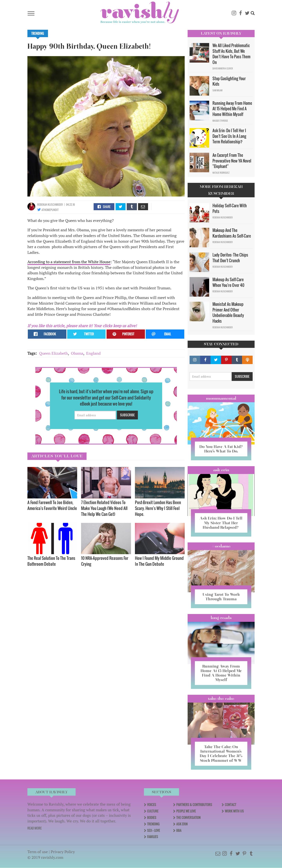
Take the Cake (221, 698)
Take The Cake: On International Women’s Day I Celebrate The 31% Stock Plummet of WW (221, 754)
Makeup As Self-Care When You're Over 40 (228, 282)
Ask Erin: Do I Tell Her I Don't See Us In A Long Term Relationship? (229, 136)
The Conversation (188, 818)
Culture (153, 811)
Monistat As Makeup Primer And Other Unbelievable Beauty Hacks (228, 312)
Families (153, 837)
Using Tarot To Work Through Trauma (221, 597)
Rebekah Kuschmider (50, 204)
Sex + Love (154, 830)
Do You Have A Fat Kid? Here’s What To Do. (221, 449)
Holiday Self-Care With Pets (230, 208)
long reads (221, 618)
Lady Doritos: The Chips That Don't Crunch (230, 258)
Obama (77, 353)
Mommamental (221, 398)
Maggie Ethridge (220, 121)
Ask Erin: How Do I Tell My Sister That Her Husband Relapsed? (221, 523)
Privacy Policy (63, 852)
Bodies (152, 818)
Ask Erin (221, 470)
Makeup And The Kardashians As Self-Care (232, 233)
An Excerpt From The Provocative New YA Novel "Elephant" (232, 161)
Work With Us (234, 811)
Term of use (38, 852)
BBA (179, 830)
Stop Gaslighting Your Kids (229, 81)
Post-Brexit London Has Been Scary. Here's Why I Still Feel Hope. (158, 508)
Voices (152, 805)
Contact (230, 805)
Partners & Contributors (194, 805)
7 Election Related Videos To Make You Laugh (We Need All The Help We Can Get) (104, 508)
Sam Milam (217, 90)
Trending (38, 33)
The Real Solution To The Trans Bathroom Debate (51, 561)
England (93, 353)
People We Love (186, 811)
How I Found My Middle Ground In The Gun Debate (159, 561)
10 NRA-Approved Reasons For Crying (105, 561)
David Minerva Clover (223, 68)
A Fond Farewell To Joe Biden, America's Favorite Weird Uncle (52, 505)
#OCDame (221, 546)
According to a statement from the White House (69, 262)
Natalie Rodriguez (221, 173)
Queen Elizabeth (54, 353)
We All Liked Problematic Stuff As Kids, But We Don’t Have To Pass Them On (231, 54)
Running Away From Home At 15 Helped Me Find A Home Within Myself (232, 109)
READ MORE (35, 828)
